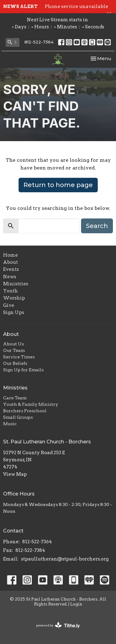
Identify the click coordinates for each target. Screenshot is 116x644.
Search (97, 226)
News (10, 277)
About (11, 262)
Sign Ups (14, 312)
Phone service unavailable (77, 6)
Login (76, 604)
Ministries (16, 284)
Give (9, 305)
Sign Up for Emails (23, 370)
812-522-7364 (39, 42)
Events (11, 269)
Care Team (15, 398)
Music (10, 424)
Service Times (19, 357)
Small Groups (18, 417)
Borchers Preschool (25, 411)
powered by (58, 625)
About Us (13, 344)
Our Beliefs (15, 363)
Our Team (14, 350)
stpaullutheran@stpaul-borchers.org (65, 559)
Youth (11, 291)
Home (11, 255)
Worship (14, 298)
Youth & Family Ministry (31, 404)
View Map (15, 474)
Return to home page (58, 185)
